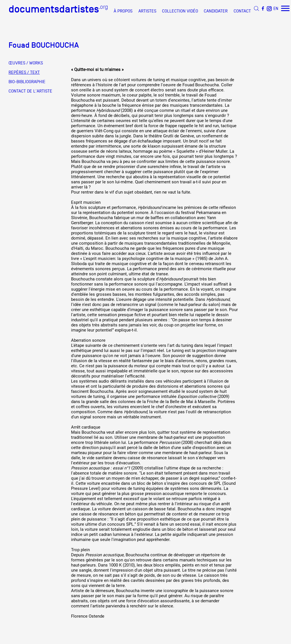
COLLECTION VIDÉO (180, 11)
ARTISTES (147, 11)
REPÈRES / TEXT (24, 72)
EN (276, 8)
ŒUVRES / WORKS (26, 63)
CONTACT (242, 11)
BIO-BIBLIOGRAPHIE (27, 82)
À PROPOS (123, 11)
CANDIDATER (216, 11)
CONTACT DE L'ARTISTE (30, 91)
